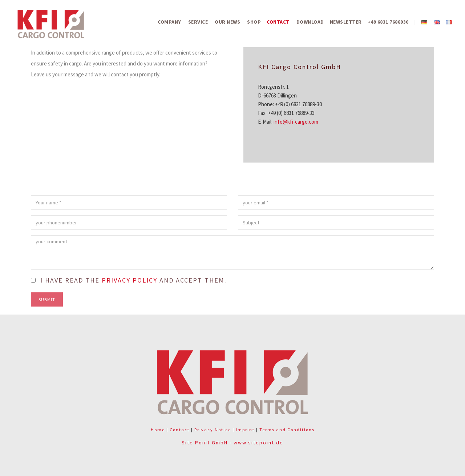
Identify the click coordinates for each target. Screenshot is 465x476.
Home (158, 430)
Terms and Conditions (287, 430)
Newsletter (346, 22)
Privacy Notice (213, 430)
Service (198, 22)
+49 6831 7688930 (388, 22)
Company (169, 22)
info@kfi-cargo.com (296, 122)
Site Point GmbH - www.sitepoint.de (232, 443)
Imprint (245, 430)
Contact (278, 22)
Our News (227, 22)
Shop (254, 22)
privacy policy (130, 280)
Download (310, 22)
